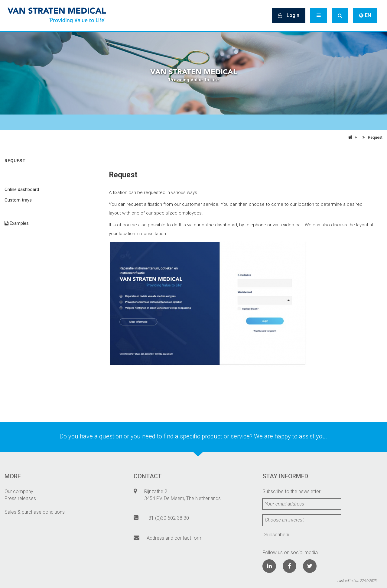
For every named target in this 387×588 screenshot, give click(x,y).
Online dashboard (22, 189)
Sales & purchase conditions (35, 512)
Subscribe (277, 535)
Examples (17, 223)
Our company (19, 491)
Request (375, 137)
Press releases (20, 498)
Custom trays (18, 200)
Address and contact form (175, 538)
